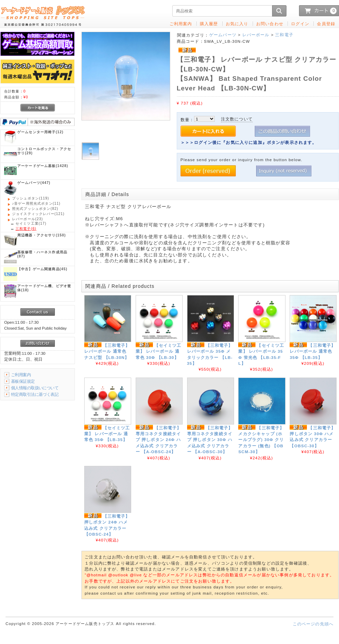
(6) (26, 229)
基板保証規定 (23, 381)
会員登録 (326, 24)
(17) (31, 223)
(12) (40, 132)
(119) (31, 198)
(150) (42, 235)
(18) (44, 288)
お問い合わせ (270, 24)
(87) (42, 254)
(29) (44, 151)
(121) (38, 214)
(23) (27, 219)
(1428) (43, 166)
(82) (35, 209)
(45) (42, 269)
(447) (34, 183)
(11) (36, 203)
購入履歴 (209, 24)
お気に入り (237, 24)
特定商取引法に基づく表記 (35, 394)
